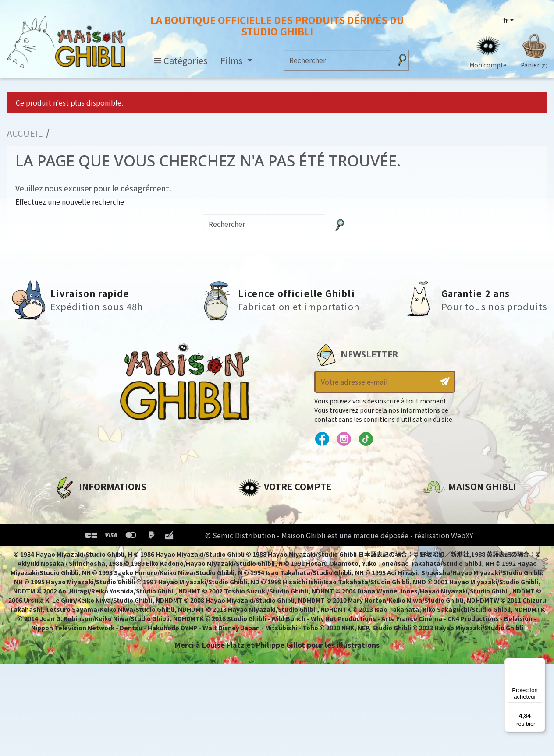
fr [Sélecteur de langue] (506, 21)
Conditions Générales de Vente (112, 552)
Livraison (70, 567)
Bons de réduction (273, 552)
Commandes (262, 522)
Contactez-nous (453, 589)
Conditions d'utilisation (99, 537)
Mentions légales (85, 522)
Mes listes (256, 567)
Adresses (255, 537)
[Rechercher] (338, 60)
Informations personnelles (289, 507)
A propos (70, 507)
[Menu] (540, 663)
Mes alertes (260, 582)
